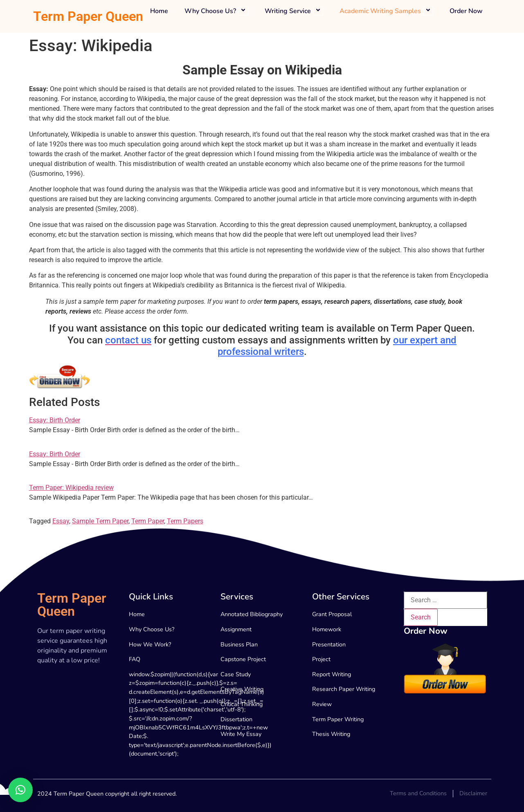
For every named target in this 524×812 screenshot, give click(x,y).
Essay (61, 521)
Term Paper (148, 521)
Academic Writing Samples (386, 11)
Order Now (466, 11)
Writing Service (294, 11)
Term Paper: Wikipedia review (71, 488)
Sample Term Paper (100, 521)
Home (159, 11)
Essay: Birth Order (55, 420)
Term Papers (185, 521)
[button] (20, 790)
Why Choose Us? (216, 11)
